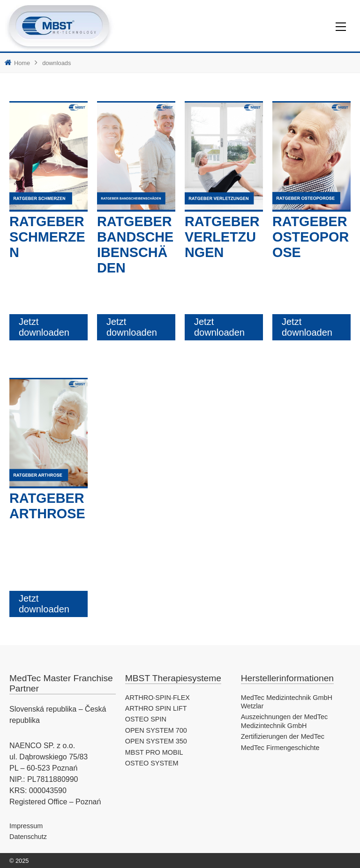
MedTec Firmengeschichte (280, 748)
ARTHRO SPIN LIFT (156, 708)
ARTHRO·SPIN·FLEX (157, 698)
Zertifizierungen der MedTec (283, 736)
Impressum (26, 826)
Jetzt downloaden (44, 327)
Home (22, 63)
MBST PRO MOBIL (154, 752)
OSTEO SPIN (146, 719)
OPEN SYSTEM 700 (156, 730)
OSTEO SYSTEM (152, 763)
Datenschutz (28, 837)
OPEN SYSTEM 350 (156, 741)
